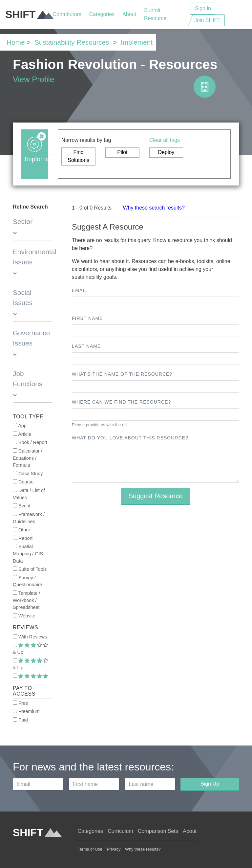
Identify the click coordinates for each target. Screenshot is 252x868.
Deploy (166, 152)
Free (21, 703)
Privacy (114, 849)
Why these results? (143, 849)
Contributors (67, 14)
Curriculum (120, 831)
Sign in (203, 8)
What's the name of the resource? (122, 374)
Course (23, 482)
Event (22, 506)
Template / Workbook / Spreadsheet (26, 600)
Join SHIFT (207, 20)
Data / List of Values (29, 494)
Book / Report (30, 442)
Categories (102, 14)
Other (21, 530)
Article (22, 434)
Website (24, 616)
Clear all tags (165, 140)
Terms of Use (90, 849)
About (129, 14)
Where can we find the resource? (121, 402)
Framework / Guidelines (29, 518)
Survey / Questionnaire (28, 581)
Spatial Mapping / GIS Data (28, 554)
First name (87, 318)
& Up (31, 649)
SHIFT (29, 14)
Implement (137, 42)
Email (80, 290)
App (20, 426)
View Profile (33, 79)
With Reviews (30, 637)
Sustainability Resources (72, 42)
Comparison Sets (158, 831)
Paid (20, 720)
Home (16, 42)
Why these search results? (154, 208)
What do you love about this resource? (130, 438)
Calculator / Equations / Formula (28, 458)
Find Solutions (78, 156)
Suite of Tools (30, 569)
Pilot (122, 152)
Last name (86, 346)
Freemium (26, 711)
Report (23, 538)
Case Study (28, 474)
